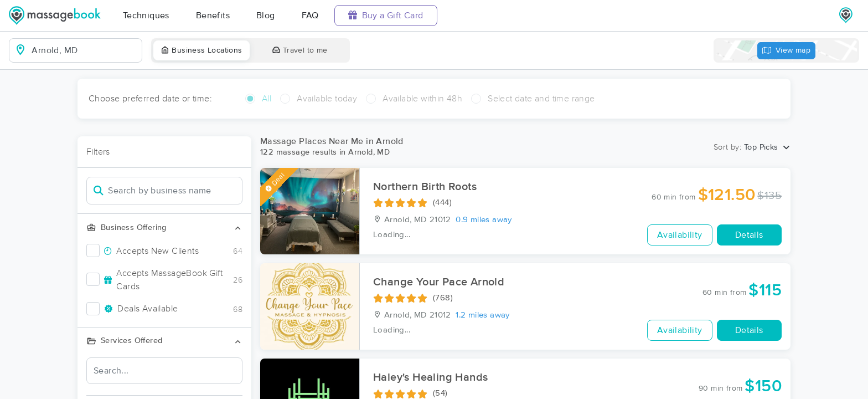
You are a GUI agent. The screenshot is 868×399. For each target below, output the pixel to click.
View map (787, 51)
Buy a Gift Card (386, 15)
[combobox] (84, 50)
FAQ (310, 16)
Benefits (213, 16)
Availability (680, 235)
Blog (266, 16)
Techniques (146, 16)
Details (749, 235)
